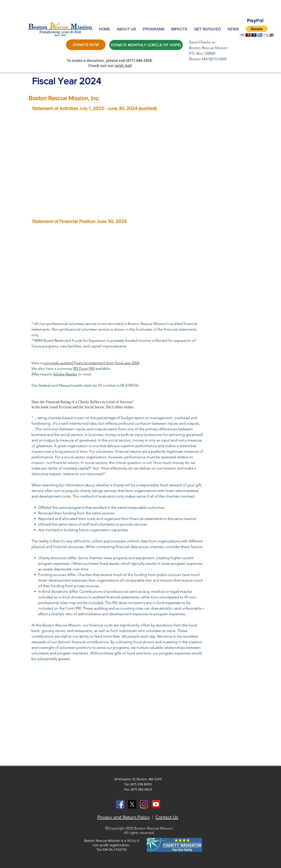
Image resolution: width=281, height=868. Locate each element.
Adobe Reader (65, 374)
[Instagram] (144, 804)
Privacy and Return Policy (124, 817)
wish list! (123, 66)
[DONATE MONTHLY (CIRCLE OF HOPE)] (146, 45)
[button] (126, 29)
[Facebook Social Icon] (120, 804)
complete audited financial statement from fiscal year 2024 (91, 363)
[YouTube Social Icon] (156, 804)
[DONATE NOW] (86, 45)
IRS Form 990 (84, 369)
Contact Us (167, 817)
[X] (132, 804)
